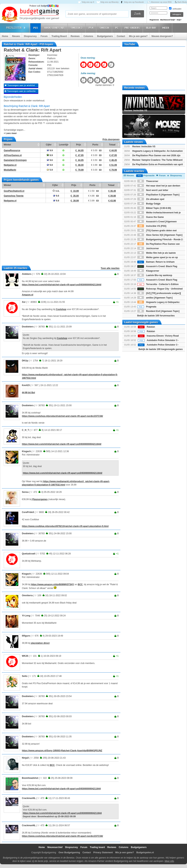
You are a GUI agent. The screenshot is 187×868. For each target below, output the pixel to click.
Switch (105, 28)
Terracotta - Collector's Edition (158, 284)
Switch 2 (77, 28)
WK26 (25, 656)
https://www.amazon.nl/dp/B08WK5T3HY (53, 584)
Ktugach (26, 451)
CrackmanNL (29, 798)
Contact (121, 36)
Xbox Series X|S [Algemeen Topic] (160, 235)
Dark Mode (182, 2)
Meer (166, 28)
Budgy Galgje (149, 204)
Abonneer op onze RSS (161, 2)
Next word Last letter (153, 190)
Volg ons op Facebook (134, 2)
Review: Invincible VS (144, 147)
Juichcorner (148, 248)
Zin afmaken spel (151, 199)
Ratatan (151, 327)
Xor (24, 302)
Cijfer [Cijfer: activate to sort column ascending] (49, 145)
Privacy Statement (103, 853)
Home (5, 36)
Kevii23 (26, 385)
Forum (44, 36)
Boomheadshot (30, 778)
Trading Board (59, 36)
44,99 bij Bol (28, 393)
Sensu (25, 492)
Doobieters (28, 327)
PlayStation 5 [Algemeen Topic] (158, 195)
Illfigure (26, 636)
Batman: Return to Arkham (156, 262)
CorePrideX (28, 512)
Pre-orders (133, 28)
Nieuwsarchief (55, 847)
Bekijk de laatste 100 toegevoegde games (161, 349)
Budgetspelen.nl (145, 853)
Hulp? (179, 20)
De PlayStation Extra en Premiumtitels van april (157, 164)
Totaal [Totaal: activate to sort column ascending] (112, 145)
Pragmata (147, 307)
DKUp (25, 361)
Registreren (154, 20)
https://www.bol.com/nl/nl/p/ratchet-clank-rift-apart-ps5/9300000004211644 (61, 789)
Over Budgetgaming (69, 853)
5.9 (50, 170)
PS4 (91, 28)
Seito (25, 676)
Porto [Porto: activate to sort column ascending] (95, 145)
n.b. (56, 191)
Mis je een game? (138, 36)
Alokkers (27, 274)
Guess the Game (151, 217)
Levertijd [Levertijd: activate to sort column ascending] (64, 145)
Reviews (75, 36)
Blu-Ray (152, 28)
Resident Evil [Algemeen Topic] (158, 311)
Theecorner (148, 181)
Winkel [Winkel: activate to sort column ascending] (7, 145)
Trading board (97, 847)
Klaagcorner (148, 271)
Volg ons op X (88, 2)
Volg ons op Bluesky (110, 2)
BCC (80, 584)
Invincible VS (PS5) (152, 226)
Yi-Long (26, 616)
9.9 (50, 150)
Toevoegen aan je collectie (20, 91)
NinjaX (25, 758)
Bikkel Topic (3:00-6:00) (154, 208)
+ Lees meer (10, 133)
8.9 (50, 155)
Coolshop (61, 309)
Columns (88, 36)
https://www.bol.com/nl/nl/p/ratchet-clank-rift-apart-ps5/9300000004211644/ (62, 285)
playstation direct (40, 643)
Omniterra (27, 595)
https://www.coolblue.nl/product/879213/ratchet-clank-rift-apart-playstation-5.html (65, 526)
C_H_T (25, 430)
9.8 (50, 165)
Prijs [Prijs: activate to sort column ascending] (79, 145)
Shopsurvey (30, 36)
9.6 (50, 160)
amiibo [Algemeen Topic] (155, 298)
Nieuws (16, 36)
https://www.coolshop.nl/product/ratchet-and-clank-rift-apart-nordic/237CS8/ (62, 416)
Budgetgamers (105, 36)
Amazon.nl (28, 295)
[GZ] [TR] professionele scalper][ (159, 293)
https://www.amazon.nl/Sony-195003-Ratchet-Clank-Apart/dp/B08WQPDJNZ (62, 751)
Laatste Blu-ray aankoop (155, 275)
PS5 (36, 28)
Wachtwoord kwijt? (168, 20)
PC (117, 28)
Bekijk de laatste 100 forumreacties (156, 316)
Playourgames (40, 499)
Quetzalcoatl (29, 554)
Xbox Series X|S (55, 28)
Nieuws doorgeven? (162, 36)
